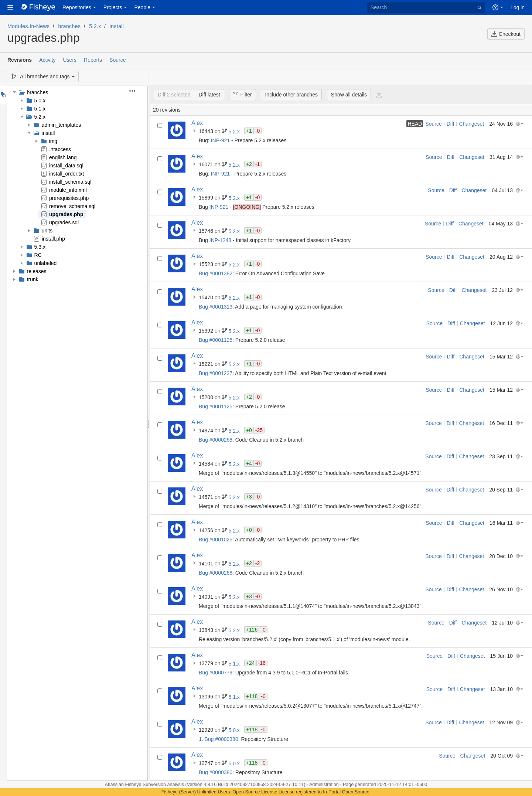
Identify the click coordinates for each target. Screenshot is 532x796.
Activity (47, 60)
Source (117, 60)
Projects (113, 7)
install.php (53, 239)
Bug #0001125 (216, 340)
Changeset (471, 124)
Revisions (20, 60)
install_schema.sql (70, 182)
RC (38, 255)
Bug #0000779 (216, 673)
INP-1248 (220, 240)
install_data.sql (66, 166)
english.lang (63, 157)
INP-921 (220, 140)
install (117, 26)
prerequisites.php (69, 198)
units (47, 231)
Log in (518, 7)
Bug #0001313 (216, 307)
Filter (240, 94)
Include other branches (291, 95)
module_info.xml (68, 190)
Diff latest (209, 95)
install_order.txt (66, 174)
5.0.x (40, 101)
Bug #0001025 (216, 540)
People (142, 7)
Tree (3, 95)
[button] (10, 7)
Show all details (349, 95)
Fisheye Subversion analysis (155, 785)
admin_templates (62, 125)
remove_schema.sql (72, 206)
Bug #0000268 (216, 440)
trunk (33, 279)
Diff (451, 124)
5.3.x (40, 247)
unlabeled (46, 263)
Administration (324, 785)
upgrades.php (66, 214)
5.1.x (40, 109)
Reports (93, 60)
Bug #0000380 (221, 739)
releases (37, 271)
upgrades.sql (64, 222)
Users (70, 60)
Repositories (77, 7)
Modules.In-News (28, 26)
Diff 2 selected (174, 95)
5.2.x (95, 26)
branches (69, 26)
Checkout (506, 34)
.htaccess (60, 149)
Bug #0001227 (216, 373)
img (53, 141)
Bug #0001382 (216, 273)
